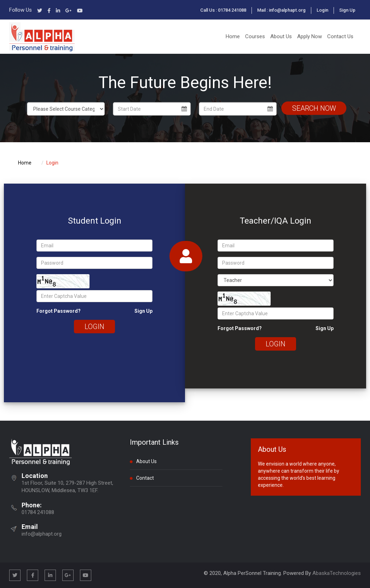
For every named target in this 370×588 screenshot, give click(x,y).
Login (322, 10)
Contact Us (340, 36)
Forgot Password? (59, 311)
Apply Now (310, 36)
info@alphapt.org (42, 534)
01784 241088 (38, 512)
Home (233, 36)
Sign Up (347, 10)
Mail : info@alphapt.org (281, 10)
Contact (142, 478)
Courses (255, 36)
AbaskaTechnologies (337, 573)
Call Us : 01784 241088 (223, 10)
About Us (281, 36)
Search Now (314, 108)
